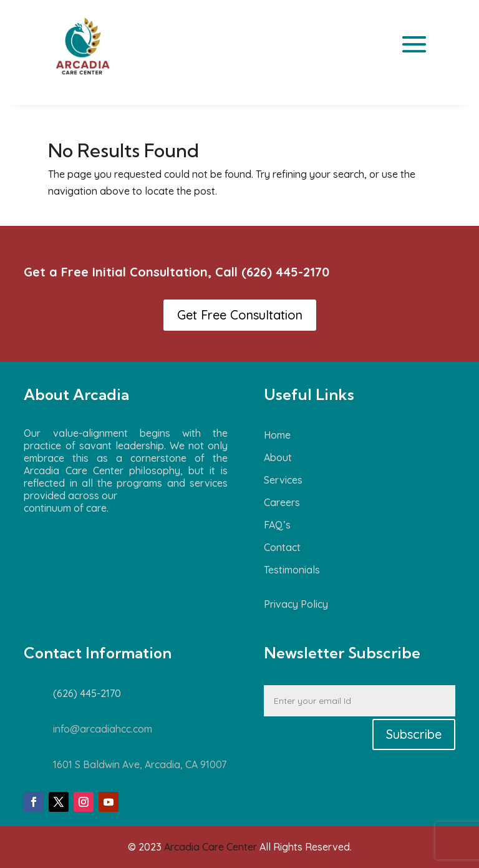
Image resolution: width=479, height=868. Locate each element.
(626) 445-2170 (285, 272)
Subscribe (414, 734)
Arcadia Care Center (210, 847)
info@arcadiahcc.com (103, 729)
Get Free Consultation (240, 315)
